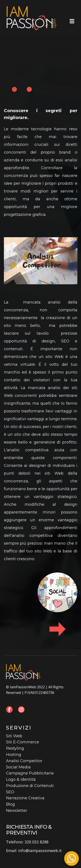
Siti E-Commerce (23, 742)
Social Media (18, 767)
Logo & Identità (21, 779)
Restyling (15, 748)
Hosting (14, 755)
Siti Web (14, 736)
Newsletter (17, 811)
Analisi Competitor (24, 761)
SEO (10, 792)
